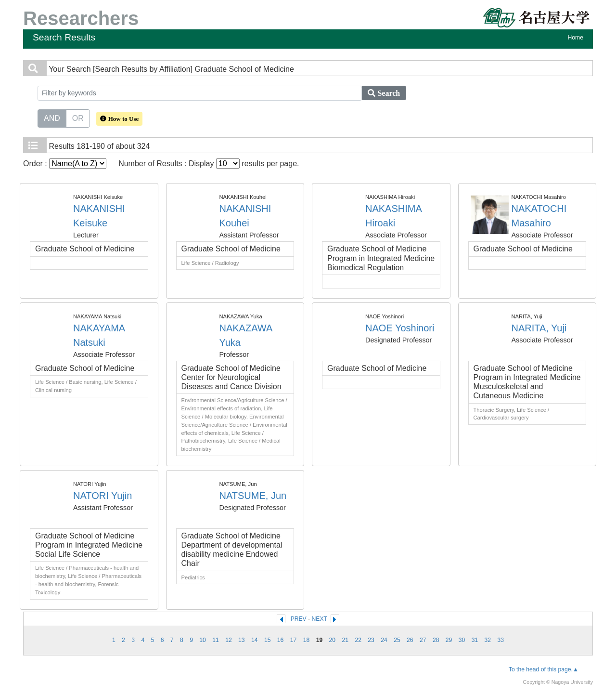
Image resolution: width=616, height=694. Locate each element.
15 (268, 640)
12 (229, 640)
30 (462, 640)
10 (203, 640)
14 (255, 640)
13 (242, 640)
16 (281, 640)
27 (423, 640)
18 (307, 640)
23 (371, 640)
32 (488, 640)
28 (436, 640)
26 (410, 640)
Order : (65, 164)
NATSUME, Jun (253, 496)
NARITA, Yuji (539, 328)
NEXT (320, 619)
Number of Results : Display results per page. (209, 164)
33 (501, 640)
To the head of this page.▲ (544, 669)
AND (52, 118)
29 (449, 640)
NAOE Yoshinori (400, 328)
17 (294, 640)
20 (333, 640)
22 (358, 640)
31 (475, 640)
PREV (299, 619)
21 (345, 640)
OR (78, 118)
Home (576, 38)
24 (384, 640)
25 (397, 640)
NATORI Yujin (103, 496)
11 (216, 640)
